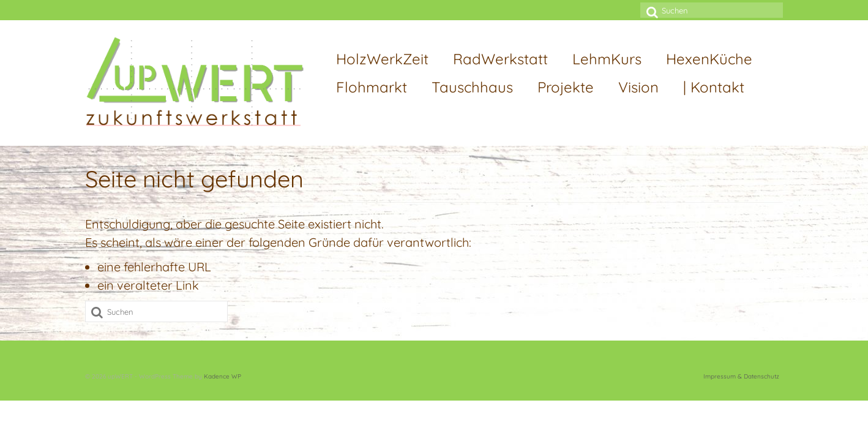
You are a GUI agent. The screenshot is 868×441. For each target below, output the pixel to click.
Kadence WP (223, 376)
